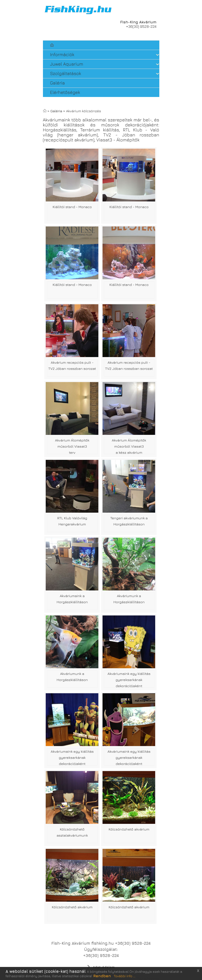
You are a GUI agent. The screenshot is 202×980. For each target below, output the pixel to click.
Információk (62, 54)
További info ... (124, 976)
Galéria (59, 83)
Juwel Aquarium (67, 64)
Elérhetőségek (66, 92)
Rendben (102, 976)
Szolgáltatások (66, 73)
